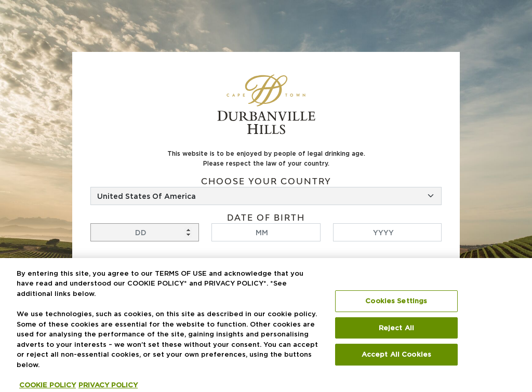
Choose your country (266, 181)
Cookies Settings (396, 305)
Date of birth (266, 218)
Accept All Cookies (396, 358)
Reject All (396, 332)
